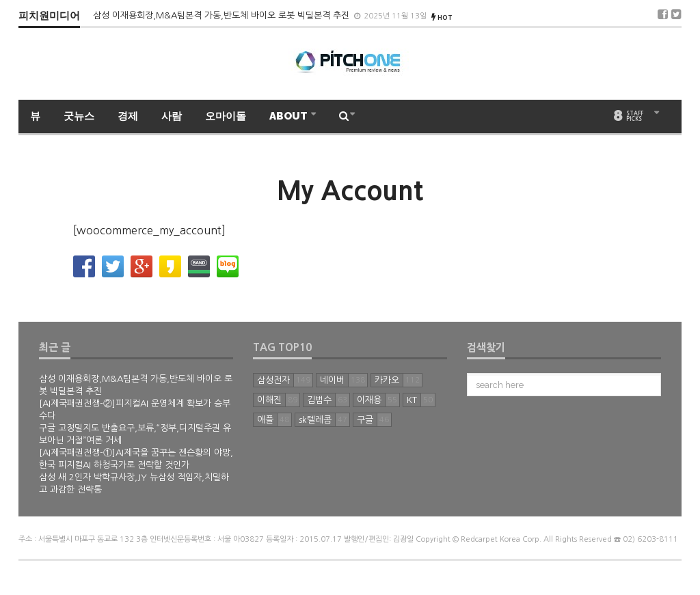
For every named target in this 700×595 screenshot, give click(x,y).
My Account (350, 191)
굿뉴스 (79, 116)
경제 (128, 116)
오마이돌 (226, 116)
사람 (172, 116)
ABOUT (290, 116)
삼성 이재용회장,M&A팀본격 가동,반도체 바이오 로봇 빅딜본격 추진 (223, 15)
